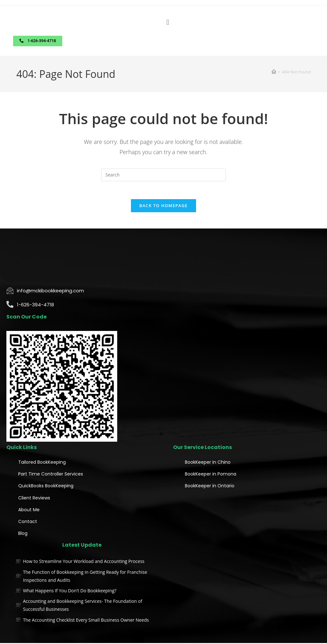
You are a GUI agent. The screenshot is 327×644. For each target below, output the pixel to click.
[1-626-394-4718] (10, 305)
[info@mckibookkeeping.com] (10, 291)
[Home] (274, 71)
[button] (168, 22)
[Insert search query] (163, 174)
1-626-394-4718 (35, 306)
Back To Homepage (163, 206)
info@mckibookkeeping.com (50, 292)
